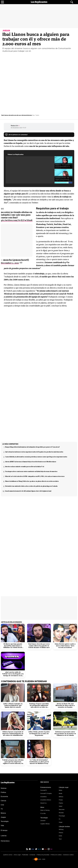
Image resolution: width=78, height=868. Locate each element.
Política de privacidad (43, 855)
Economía (4, 797)
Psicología (62, 816)
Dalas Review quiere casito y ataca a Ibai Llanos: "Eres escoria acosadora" (65, 646)
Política (3, 792)
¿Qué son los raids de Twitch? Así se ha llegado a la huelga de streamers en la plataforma (13, 674)
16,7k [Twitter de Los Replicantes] (39, 849)
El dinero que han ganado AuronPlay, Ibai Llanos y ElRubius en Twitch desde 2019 (13, 646)
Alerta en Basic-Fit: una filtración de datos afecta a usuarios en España (65, 705)
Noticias (4, 788)
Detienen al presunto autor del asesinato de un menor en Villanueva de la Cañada (65, 734)
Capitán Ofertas (45, 824)
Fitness (61, 833)
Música (3, 813)
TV (2, 809)
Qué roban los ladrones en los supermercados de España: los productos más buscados (34, 452)
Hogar (61, 822)
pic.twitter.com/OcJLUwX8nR (17, 220)
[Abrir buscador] (72, 2)
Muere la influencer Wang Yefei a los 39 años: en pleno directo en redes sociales (32, 481)
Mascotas (62, 809)
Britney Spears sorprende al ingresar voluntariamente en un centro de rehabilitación (13, 734)
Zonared (43, 821)
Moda (60, 793)
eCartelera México (46, 800)
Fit (60, 819)
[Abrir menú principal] (2, 2)
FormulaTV (44, 790)
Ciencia (3, 801)
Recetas (61, 813)
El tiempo (4, 830)
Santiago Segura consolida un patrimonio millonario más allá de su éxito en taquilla (39, 705)
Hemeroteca (5, 841)
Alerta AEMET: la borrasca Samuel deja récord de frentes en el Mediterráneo (31, 462)
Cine (2, 805)
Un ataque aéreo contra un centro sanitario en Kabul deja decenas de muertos (31, 471)
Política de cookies (56, 855)
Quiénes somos (8, 855)
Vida (2, 826)
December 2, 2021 (10, 263)
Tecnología (5, 821)
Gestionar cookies (68, 855)
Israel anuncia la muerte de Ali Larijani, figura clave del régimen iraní (28, 491)
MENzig (61, 829)
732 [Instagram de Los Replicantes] (51, 849)
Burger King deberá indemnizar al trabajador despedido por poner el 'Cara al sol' (32, 447)
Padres (61, 803)
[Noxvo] (36, 859)
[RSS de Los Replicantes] (27, 849)
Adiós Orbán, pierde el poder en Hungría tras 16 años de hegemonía (39, 734)
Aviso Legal (17, 855)
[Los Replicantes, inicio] (39, 2)
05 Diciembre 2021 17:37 (18, 128)
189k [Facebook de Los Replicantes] (33, 849)
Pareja (61, 800)
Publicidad (25, 855)
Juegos (3, 817)
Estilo (60, 836)
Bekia (60, 790)
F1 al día (43, 813)
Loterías (4, 836)
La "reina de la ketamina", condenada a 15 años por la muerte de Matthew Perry (39, 762)
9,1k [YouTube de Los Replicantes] (45, 849)
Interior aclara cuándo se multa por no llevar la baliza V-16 (25, 467)
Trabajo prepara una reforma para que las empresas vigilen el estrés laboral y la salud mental (13, 762)
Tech (60, 839)
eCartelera (44, 797)
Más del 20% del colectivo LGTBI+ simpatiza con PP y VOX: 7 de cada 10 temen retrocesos (35, 476)
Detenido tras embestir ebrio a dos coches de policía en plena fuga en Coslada (31, 486)
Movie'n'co (44, 803)
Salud (61, 806)
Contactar (32, 855)
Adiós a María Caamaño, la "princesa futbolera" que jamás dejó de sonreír (13, 705)
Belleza (61, 797)
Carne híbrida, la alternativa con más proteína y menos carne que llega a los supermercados (36, 457)
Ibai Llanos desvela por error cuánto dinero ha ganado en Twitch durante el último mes (39, 646)
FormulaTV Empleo (46, 793)
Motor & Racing (45, 810)
